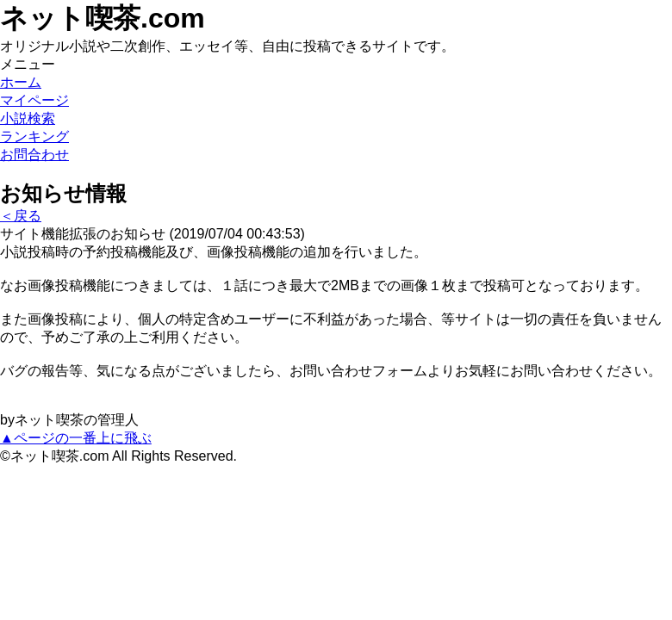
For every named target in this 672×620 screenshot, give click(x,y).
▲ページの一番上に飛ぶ (76, 438)
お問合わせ (34, 155)
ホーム (21, 82)
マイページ (34, 100)
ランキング (34, 136)
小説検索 (28, 118)
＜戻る (21, 216)
